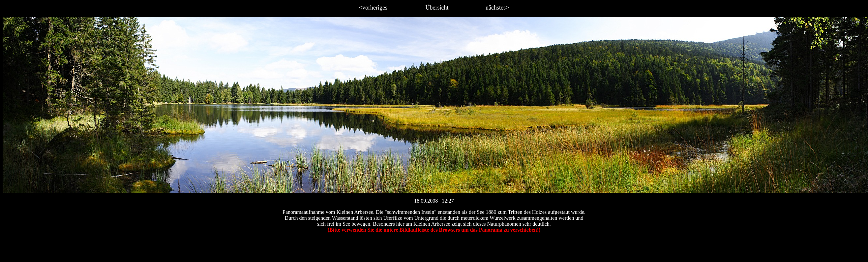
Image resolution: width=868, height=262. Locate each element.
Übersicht (437, 8)
